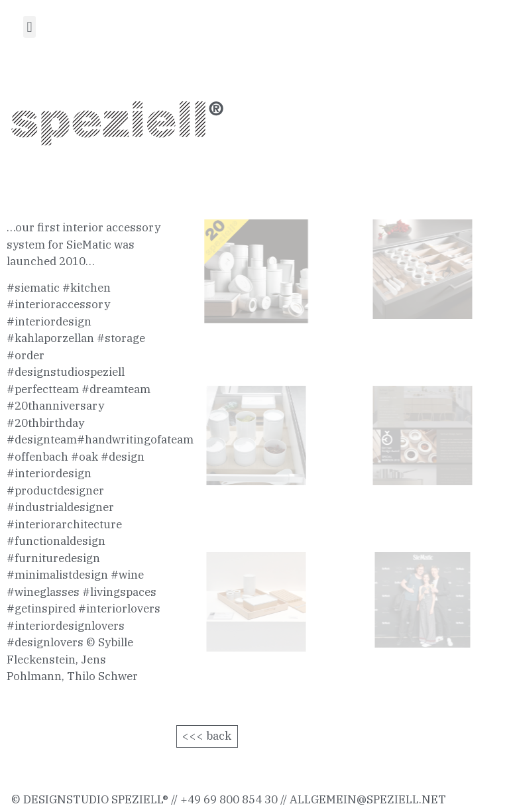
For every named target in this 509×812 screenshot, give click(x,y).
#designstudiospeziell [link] (66, 372)
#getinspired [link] (41, 609)
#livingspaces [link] (119, 592)
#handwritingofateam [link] (135, 439)
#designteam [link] (42, 439)
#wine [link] (127, 575)
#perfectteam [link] (43, 389)
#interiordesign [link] (49, 321)
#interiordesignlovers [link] (66, 626)
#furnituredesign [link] (53, 558)
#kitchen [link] (86, 288)
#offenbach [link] (37, 457)
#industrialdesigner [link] (60, 507)
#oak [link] (85, 457)
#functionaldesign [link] (56, 541)
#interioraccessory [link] (58, 304)
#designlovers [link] (45, 642)
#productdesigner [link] (55, 491)
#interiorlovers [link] (119, 609)
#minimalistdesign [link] (57, 575)
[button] (29, 27)
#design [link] (123, 457)
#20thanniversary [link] (55, 406)
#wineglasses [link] (43, 592)
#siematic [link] (33, 288)
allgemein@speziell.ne (364, 799)
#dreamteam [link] (116, 389)
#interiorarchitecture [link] (64, 524)
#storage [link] (121, 338)
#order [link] (26, 355)
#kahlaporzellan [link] (50, 338)
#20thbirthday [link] (45, 423)
